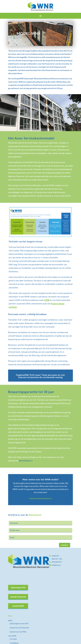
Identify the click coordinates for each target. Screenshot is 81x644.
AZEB (47, 300)
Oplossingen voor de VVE (19, 623)
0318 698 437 (57, 562)
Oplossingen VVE (18, 587)
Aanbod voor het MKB (18, 632)
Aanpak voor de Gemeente (19, 628)
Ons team (13, 639)
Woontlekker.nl (26, 461)
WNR (10, 620)
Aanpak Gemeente (18, 597)
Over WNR (12, 636)
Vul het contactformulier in (41, 498)
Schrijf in (65, 545)
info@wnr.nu (56, 565)
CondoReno (14, 643)
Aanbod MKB (18, 606)
